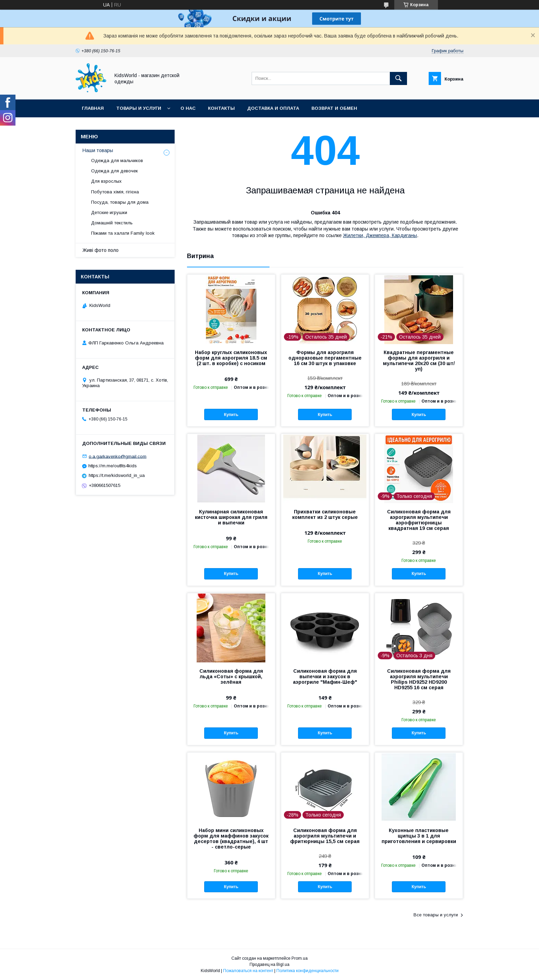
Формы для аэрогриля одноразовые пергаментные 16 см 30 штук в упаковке (325, 358)
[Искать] (398, 78)
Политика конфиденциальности (307, 971)
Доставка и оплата (273, 108)
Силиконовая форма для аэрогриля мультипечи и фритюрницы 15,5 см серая (325, 836)
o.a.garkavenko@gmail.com (118, 456)
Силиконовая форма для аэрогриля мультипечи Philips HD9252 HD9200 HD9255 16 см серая (419, 679)
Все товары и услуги (436, 915)
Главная (93, 108)
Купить (231, 415)
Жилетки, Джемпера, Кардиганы (380, 235)
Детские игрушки (109, 212)
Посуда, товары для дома (120, 202)
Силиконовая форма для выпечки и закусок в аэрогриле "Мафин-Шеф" (325, 677)
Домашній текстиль (112, 223)
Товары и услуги (139, 108)
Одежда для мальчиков (117, 161)
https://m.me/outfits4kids (113, 466)
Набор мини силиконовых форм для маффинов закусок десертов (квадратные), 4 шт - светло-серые (231, 839)
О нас (188, 108)
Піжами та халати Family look (123, 233)
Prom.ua (300, 958)
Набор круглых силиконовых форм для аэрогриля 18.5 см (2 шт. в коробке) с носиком (231, 358)
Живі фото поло (101, 250)
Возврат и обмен (334, 108)
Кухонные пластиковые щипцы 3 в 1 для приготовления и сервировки (419, 836)
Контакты (221, 108)
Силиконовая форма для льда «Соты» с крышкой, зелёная (231, 677)
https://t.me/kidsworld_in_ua (117, 475)
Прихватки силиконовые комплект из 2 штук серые (325, 514)
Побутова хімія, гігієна (115, 192)
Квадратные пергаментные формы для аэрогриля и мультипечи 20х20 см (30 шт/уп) (419, 361)
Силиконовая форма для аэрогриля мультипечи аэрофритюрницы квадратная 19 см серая (419, 520)
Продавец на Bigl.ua (269, 965)
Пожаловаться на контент (248, 971)
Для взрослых (106, 181)
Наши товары (98, 150)
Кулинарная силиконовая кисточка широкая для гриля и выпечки (231, 517)
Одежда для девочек (114, 171)
